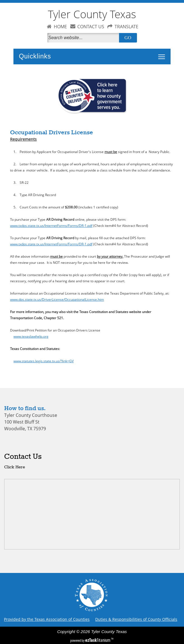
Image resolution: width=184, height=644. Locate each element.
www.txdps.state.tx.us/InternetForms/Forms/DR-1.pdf (51, 225)
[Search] (84, 38)
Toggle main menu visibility (163, 54)
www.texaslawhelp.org (31, 336)
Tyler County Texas (92, 14)
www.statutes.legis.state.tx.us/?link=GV (44, 361)
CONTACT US (91, 27)
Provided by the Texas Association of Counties (47, 619)
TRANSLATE (126, 27)
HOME (60, 27)
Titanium (98, 640)
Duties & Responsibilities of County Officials (136, 619)
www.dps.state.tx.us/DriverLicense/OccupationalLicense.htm (57, 299)
